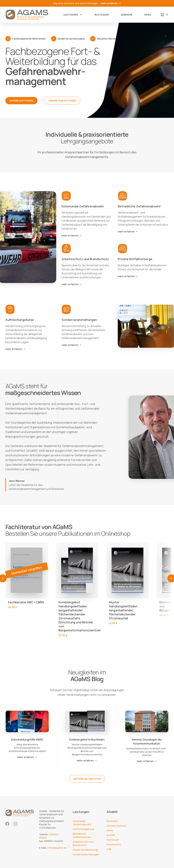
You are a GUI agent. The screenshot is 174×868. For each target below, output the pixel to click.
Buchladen (102, 15)
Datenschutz (114, 844)
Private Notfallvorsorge (86, 850)
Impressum (113, 840)
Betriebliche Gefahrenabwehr (82, 835)
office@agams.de (57, 848)
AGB (109, 849)
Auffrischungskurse (83, 829)
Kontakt (111, 835)
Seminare (127, 15)
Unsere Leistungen (21, 101)
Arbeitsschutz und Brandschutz (83, 843)
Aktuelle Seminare (117, 826)
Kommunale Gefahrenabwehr (82, 823)
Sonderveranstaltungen (86, 854)
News (148, 15)
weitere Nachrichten (87, 779)
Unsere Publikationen (62, 101)
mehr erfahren (111, 3)
